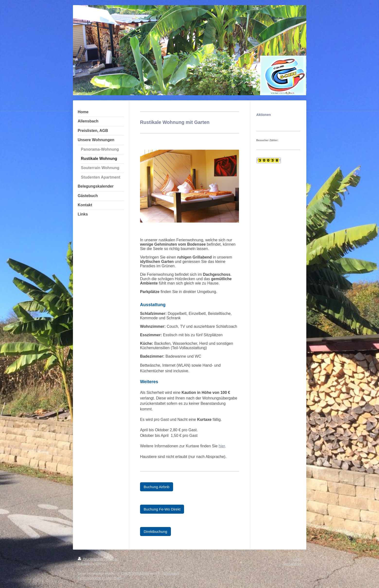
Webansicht (293, 564)
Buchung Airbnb (157, 487)
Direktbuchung (155, 532)
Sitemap (112, 559)
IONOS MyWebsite (135, 573)
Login (297, 559)
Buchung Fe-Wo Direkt (162, 509)
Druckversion (91, 559)
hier (222, 446)
